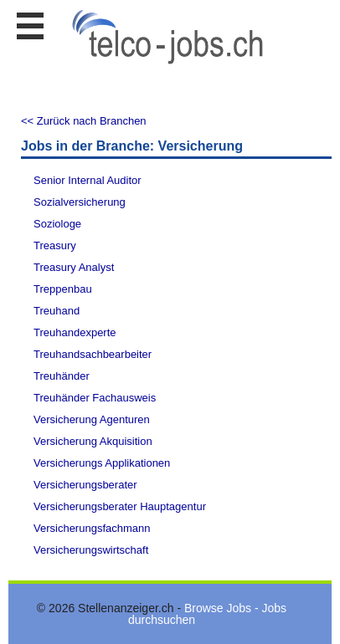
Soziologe (57, 224)
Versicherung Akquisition (93, 441)
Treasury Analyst (74, 267)
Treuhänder (62, 376)
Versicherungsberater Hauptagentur (120, 506)
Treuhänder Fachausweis (95, 398)
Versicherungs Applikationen (102, 463)
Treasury (55, 245)
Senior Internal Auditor (88, 180)
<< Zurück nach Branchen (84, 121)
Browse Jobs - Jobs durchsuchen (207, 614)
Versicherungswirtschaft (91, 550)
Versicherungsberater (85, 485)
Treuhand (57, 311)
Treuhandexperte (75, 332)
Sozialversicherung (80, 202)
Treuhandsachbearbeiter (93, 354)
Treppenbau (63, 289)
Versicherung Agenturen (92, 419)
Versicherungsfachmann (92, 528)
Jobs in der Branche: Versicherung (132, 146)
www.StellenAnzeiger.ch (173, 37)
